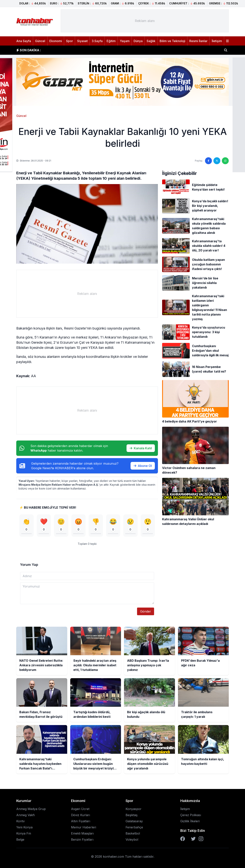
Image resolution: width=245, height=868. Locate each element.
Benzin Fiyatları (82, 839)
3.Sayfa (97, 41)
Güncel (40, 41)
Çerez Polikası (191, 815)
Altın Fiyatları (81, 821)
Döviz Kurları (80, 815)
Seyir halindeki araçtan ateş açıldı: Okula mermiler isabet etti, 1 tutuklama (101, 50)
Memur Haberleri (84, 827)
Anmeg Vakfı (26, 815)
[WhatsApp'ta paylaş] (225, 161)
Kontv (20, 821)
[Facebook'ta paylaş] (208, 161)
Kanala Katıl (141, 448)
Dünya (138, 41)
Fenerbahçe (134, 827)
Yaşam (125, 41)
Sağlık (151, 41)
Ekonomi (56, 41)
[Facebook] (183, 839)
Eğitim (111, 41)
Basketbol (133, 833)
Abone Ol (143, 466)
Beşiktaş (131, 815)
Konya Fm (24, 833)
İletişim (217, 41)
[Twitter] (193, 839)
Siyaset (82, 41)
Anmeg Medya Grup (31, 809)
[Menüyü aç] (227, 41)
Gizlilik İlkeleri (190, 821)
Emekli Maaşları (82, 833)
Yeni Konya (24, 827)
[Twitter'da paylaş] (217, 161)
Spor (69, 41)
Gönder (146, 611)
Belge (20, 839)
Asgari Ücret (80, 809)
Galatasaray (134, 821)
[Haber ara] (226, 50)
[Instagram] (201, 839)
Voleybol (132, 839)
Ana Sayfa (24, 41)
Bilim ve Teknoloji (172, 41)
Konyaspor (134, 809)
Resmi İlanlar (198, 41)
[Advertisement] (145, 21)
